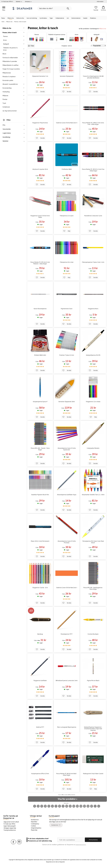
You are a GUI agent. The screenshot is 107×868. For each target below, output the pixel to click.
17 (92, 806)
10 (67, 806)
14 (81, 806)
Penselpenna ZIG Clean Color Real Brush (93, 542)
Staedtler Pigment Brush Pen (40, 495)
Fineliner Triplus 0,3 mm (67, 355)
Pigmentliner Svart (67, 309)
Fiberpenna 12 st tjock (67, 216)
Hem (3, 22)
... (95, 806)
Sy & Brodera (43, 18)
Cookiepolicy (35, 824)
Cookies (33, 826)
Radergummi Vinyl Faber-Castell (93, 774)
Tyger (51, 18)
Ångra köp (34, 830)
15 (84, 806)
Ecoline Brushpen (93, 634)
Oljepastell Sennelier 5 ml (40, 76)
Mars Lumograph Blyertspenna (67, 727)
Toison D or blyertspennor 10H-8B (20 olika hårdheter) (93, 77)
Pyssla (3, 18)
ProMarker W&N (67, 169)
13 (77, 806)
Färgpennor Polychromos (40, 123)
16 (88, 806)
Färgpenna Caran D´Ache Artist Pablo (40, 216)
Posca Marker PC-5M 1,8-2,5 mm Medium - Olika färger (40, 263)
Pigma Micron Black (93, 681)
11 (70, 806)
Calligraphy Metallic (93, 448)
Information (100, 1)
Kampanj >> (28, 1)
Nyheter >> (19, 1)
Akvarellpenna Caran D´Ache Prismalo (67, 542)
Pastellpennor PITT (67, 634)
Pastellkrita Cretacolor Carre (93, 216)
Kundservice (35, 820)
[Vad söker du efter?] (54, 8)
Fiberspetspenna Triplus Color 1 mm (93, 262)
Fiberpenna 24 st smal (67, 262)
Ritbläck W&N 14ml (40, 355)
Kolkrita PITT (40, 727)
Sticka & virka (20, 18)
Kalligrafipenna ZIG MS (93, 355)
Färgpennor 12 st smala (93, 402)
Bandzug (40, 634)
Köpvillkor (34, 822)
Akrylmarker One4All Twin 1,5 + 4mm (93, 495)
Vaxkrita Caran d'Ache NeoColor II (67, 123)
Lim (68, 18)
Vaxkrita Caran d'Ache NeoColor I (67, 588)
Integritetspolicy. (81, 845)
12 (74, 806)
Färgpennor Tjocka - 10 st (40, 588)
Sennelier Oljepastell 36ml (67, 402)
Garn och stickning (32, 18)
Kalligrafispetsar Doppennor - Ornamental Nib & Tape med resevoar (93, 729)
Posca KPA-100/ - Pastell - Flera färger (40, 449)
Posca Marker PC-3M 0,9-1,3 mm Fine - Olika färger (93, 170)
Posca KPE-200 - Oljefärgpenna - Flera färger (93, 588)
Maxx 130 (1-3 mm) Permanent (40, 541)
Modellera (93, 18)
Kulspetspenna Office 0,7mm (40, 774)
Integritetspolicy (36, 828)
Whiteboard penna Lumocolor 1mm (67, 681)
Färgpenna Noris (93, 309)
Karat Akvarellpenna (40, 309)
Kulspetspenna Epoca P (40, 402)
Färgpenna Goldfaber (40, 681)
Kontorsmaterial (76, 18)
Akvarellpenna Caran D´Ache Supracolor (67, 449)
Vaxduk (85, 18)
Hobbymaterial (60, 18)
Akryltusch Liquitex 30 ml (40, 169)
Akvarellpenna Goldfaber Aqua (67, 495)
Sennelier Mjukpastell (67, 76)
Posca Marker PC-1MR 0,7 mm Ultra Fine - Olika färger (93, 124)
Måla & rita (11, 18)
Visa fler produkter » (67, 799)
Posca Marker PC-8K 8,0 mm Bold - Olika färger (67, 774)
